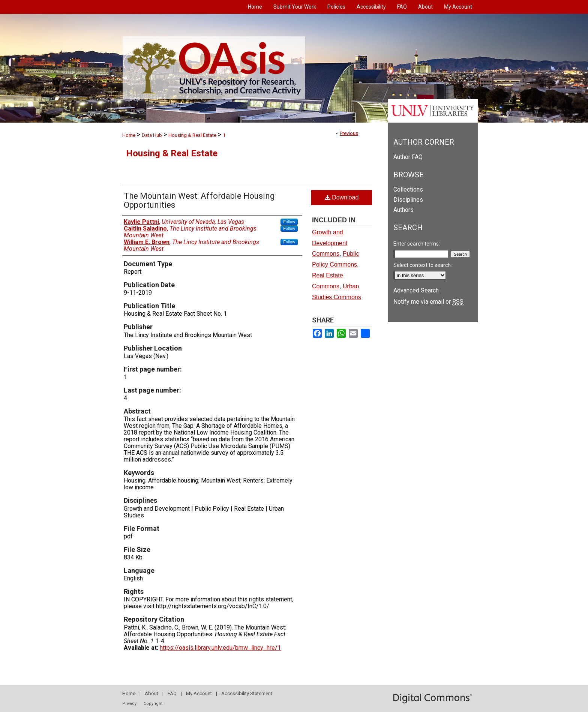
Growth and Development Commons (330, 243)
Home (129, 135)
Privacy (129, 704)
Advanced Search (416, 290)
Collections (408, 190)
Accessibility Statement (247, 693)
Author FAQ (408, 157)
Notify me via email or (428, 302)
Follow (289, 222)
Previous (349, 133)
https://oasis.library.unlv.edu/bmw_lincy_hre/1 (220, 648)
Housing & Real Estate (192, 135)
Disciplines (408, 200)
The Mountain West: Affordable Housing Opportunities (199, 200)
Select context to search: (423, 265)
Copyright (153, 704)
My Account (199, 693)
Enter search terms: (417, 244)
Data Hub (152, 135)
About (151, 693)
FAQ (172, 693)
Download (342, 197)
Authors (403, 210)
